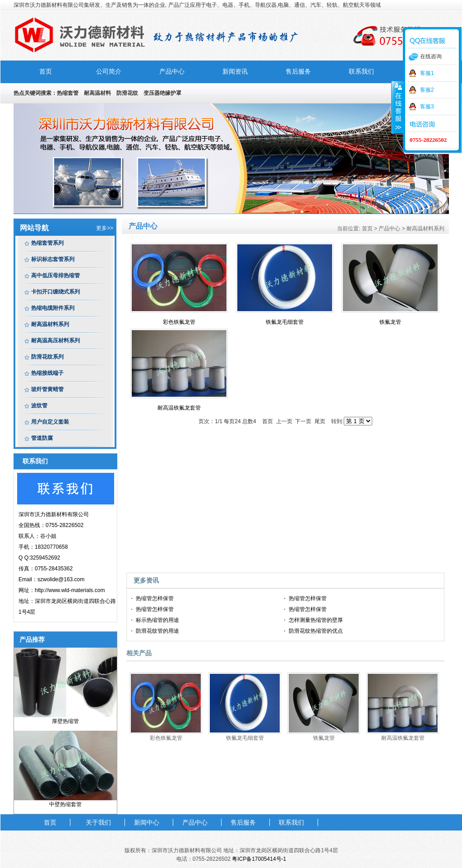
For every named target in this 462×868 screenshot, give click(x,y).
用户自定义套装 (50, 422)
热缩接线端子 (47, 373)
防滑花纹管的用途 (157, 631)
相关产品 (139, 653)
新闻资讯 (235, 72)
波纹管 (39, 406)
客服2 (427, 90)
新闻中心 (147, 822)
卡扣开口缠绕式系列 (55, 292)
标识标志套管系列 (53, 259)
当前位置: (349, 229)
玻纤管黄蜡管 (47, 389)
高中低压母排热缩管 (55, 275)
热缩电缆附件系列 (53, 308)
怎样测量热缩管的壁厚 (316, 620)
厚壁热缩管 (65, 721)
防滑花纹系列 (47, 357)
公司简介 (109, 72)
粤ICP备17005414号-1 (259, 859)
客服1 (427, 73)
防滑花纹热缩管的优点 (316, 631)
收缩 (397, 107)
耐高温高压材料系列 (55, 341)
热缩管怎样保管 (155, 598)
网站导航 (34, 228)
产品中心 (172, 72)
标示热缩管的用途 (157, 620)
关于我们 (98, 822)
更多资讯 (146, 580)
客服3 (427, 107)
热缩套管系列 (47, 243)
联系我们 (361, 72)
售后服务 (298, 72)
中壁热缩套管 (65, 804)
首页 (46, 72)
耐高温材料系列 (50, 324)
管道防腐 (42, 438)
